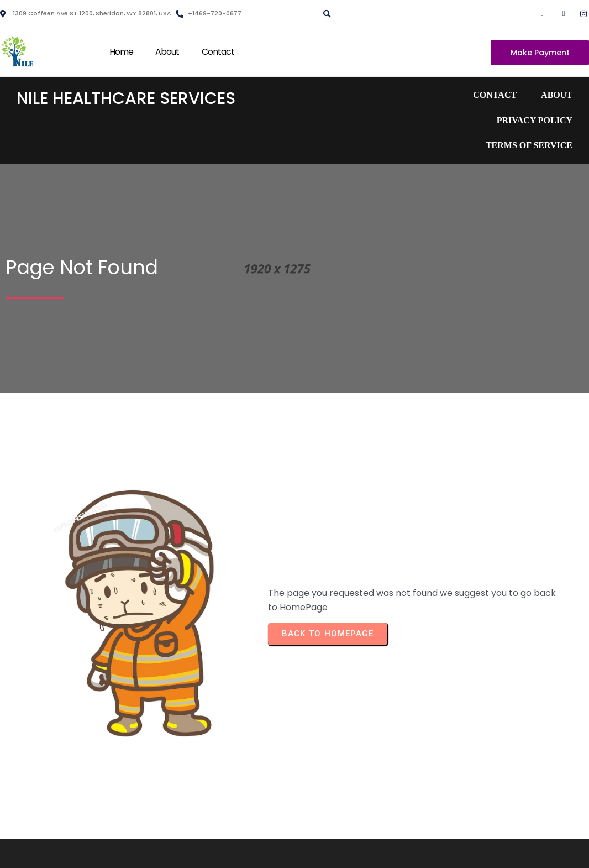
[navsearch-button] (325, 10)
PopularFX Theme (367, 852)
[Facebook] (535, 14)
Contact (218, 52)
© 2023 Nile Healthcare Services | (256, 852)
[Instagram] (579, 14)
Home (121, 52)
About (167, 52)
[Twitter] (557, 14)
